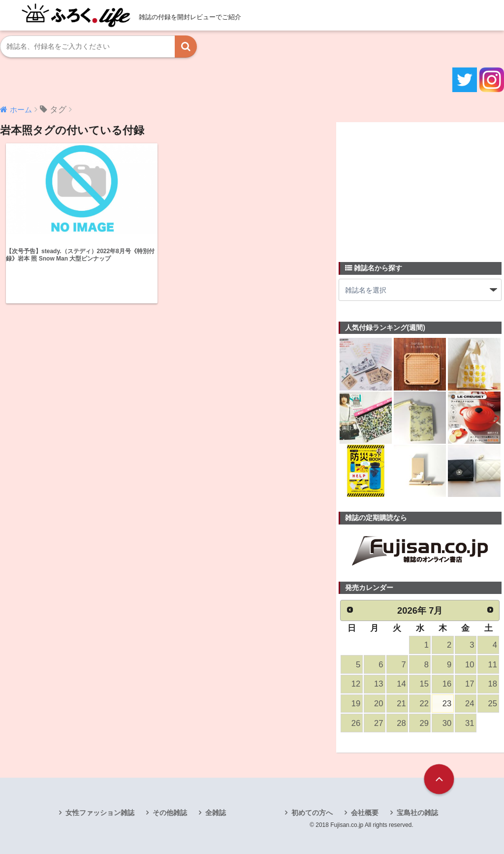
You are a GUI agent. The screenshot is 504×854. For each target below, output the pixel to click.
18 (492, 684)
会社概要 (365, 813)
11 (492, 665)
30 (447, 723)
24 (470, 704)
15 (424, 684)
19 (356, 704)
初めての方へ (312, 813)
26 (356, 723)
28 (401, 723)
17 (470, 684)
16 (447, 684)
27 (378, 723)
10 (470, 665)
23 (447, 704)
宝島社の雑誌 (417, 813)
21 (401, 704)
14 (401, 684)
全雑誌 (216, 813)
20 (378, 704)
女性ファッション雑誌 (100, 813)
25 (492, 704)
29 (424, 723)
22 (424, 704)
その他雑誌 (170, 813)
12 (356, 684)
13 (378, 684)
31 (470, 723)
